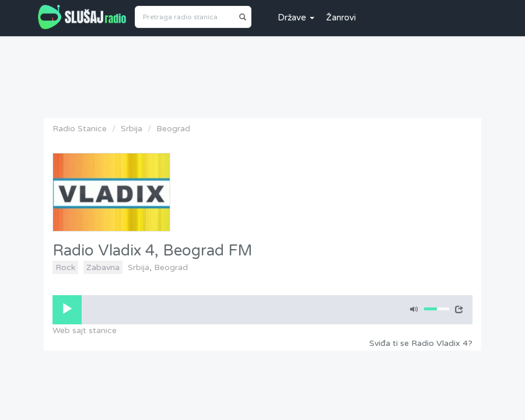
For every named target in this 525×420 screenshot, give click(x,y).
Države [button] (296, 17)
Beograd (173, 129)
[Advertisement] (262, 74)
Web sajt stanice (85, 330)
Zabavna (103, 267)
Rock (65, 267)
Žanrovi (341, 17)
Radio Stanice (80, 129)
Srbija (132, 129)
